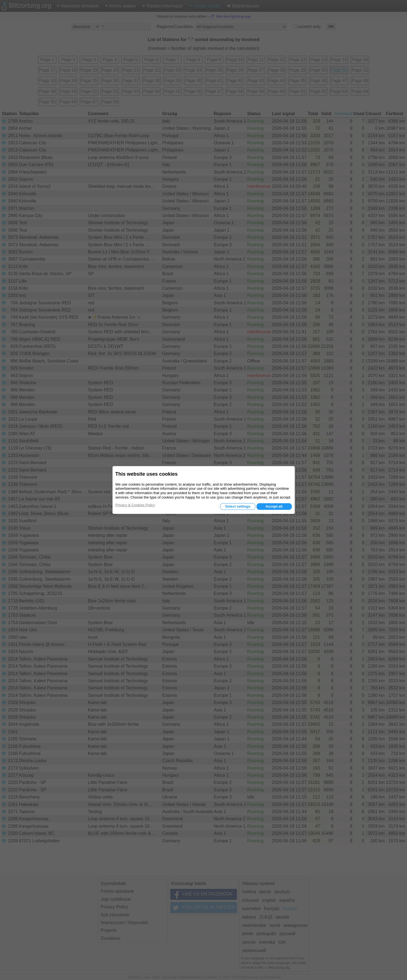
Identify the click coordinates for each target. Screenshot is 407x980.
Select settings (238, 506)
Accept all (274, 506)
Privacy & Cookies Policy (135, 505)
